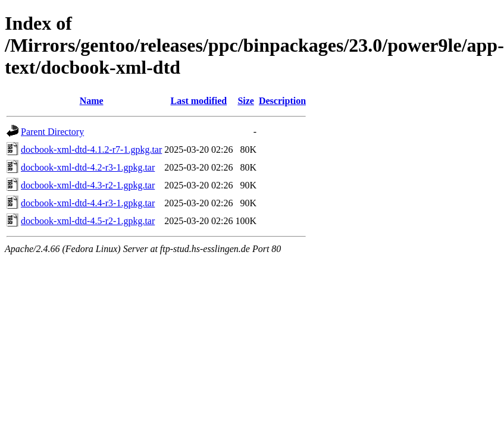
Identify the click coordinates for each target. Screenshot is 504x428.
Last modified (199, 101)
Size (246, 101)
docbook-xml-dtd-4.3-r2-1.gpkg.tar (88, 185)
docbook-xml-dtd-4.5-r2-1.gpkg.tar (88, 221)
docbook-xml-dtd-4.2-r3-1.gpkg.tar (88, 167)
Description (282, 101)
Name (92, 101)
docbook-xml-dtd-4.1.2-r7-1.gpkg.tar (91, 150)
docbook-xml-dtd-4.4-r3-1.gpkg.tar (88, 203)
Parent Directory (52, 132)
